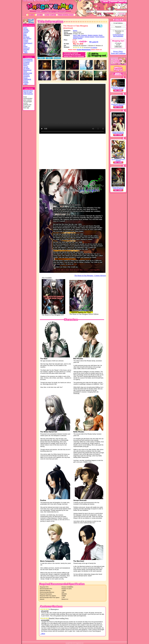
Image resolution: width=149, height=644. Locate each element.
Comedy (26, 40)
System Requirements (84, 50)
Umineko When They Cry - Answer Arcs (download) (118, 188)
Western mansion (93, 35)
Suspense (84, 35)
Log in (118, 33)
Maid (79, 35)
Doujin (101, 35)
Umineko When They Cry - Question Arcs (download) (118, 133)
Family (25, 51)
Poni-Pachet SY (28, 61)
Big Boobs (26, 37)
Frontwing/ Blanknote (26, 63)
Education (26, 49)
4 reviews (94, 48)
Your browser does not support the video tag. (72, 109)
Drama (25, 46)
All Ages (26, 29)
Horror (75, 35)
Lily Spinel (26, 68)
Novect (25, 78)
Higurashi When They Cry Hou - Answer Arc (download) (118, 105)
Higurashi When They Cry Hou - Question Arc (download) (118, 88)
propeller (26, 82)
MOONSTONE (28, 73)
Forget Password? (118, 35)
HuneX (25, 65)
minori (25, 72)
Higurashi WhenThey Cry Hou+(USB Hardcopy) (28, 92)
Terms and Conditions (118, 53)
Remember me (119, 31)
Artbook (26, 32)
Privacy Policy (118, 51)
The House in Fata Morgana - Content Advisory (90, 276)
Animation (26, 31)
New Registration (118, 36)
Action (25, 28)
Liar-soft (26, 67)
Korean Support (78, 38)
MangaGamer (27, 70)
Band (25, 34)
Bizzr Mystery (27, 39)
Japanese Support (78, 37)
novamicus (27, 76)
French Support (100, 37)
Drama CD (26, 48)
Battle (25, 35)
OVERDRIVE (27, 79)
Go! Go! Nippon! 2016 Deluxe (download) (118, 160)
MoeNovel (26, 75)
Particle (26, 81)
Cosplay (26, 42)
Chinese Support (89, 37)
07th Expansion (28, 59)
